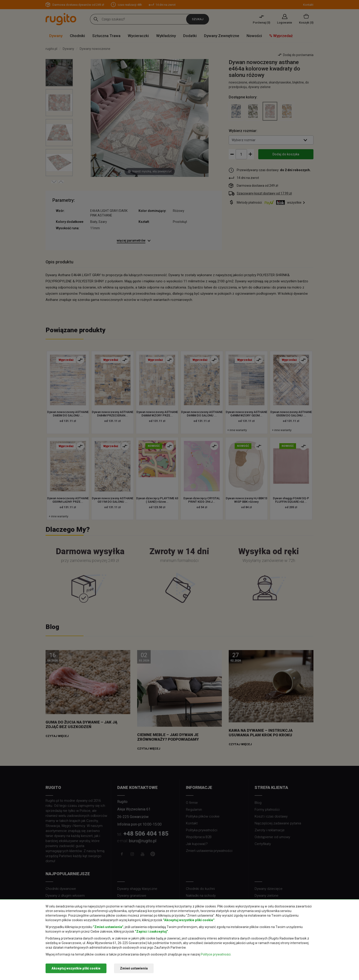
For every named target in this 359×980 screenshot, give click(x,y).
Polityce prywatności (216, 954)
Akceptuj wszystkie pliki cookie (76, 968)
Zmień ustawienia (134, 968)
